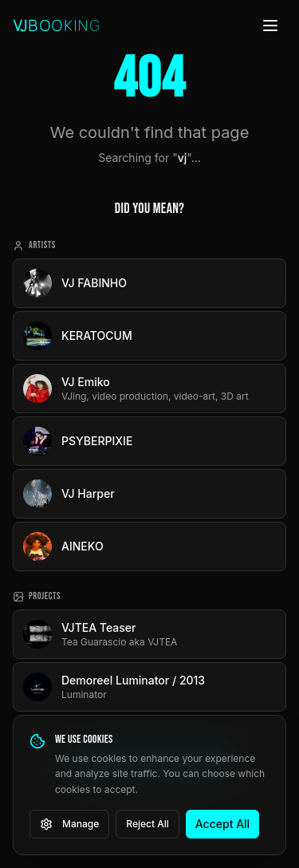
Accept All (222, 824)
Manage (69, 824)
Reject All (148, 824)
